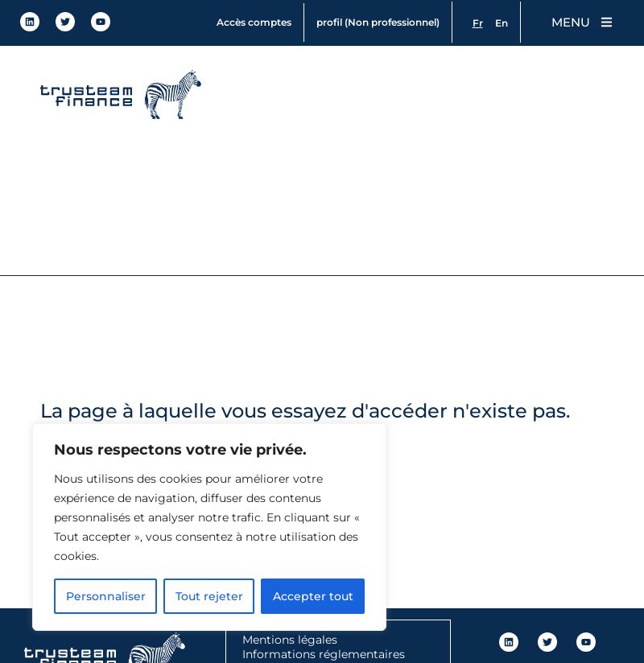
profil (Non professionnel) (376, 22)
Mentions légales (290, 640)
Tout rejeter (209, 596)
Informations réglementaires (324, 654)
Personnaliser (106, 596)
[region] (209, 527)
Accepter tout (313, 596)
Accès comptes (252, 22)
